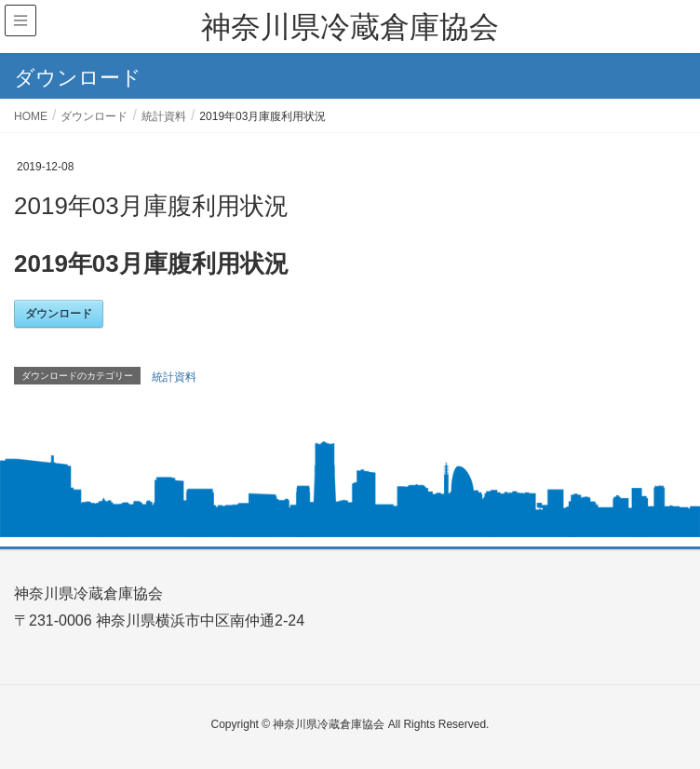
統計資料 (174, 377)
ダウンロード (59, 314)
